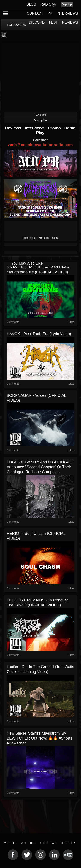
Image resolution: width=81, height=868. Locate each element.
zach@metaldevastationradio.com (40, 145)
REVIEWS (70, 22)
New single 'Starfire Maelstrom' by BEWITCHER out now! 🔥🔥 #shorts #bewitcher (39, 738)
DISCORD (37, 22)
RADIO (46, 4)
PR (50, 13)
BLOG (31, 4)
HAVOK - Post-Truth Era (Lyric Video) (39, 334)
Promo (55, 128)
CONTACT (35, 13)
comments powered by (40, 238)
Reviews (14, 128)
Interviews (35, 128)
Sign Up (67, 4)
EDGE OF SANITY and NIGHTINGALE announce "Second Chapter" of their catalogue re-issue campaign (40, 467)
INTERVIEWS (67, 13)
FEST (53, 22)
